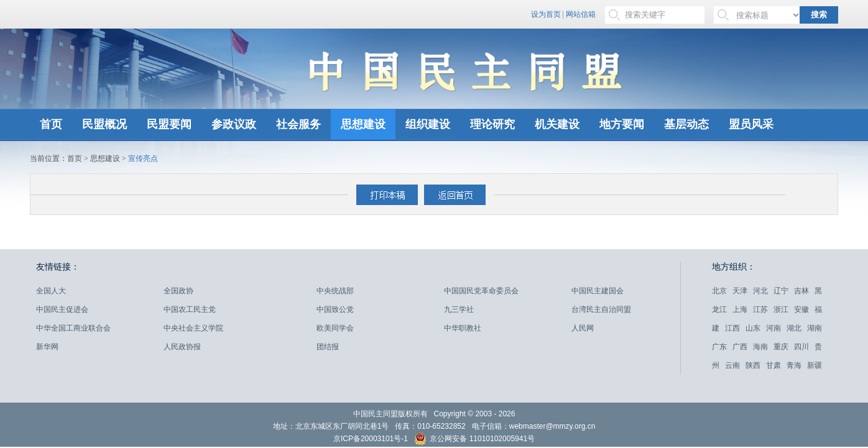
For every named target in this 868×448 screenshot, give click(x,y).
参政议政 (234, 124)
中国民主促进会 (62, 309)
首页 (51, 124)
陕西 (753, 365)
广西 (740, 347)
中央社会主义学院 (193, 328)
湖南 (815, 328)
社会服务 (298, 124)
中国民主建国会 (598, 291)
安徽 (801, 309)
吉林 (801, 291)
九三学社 (459, 309)
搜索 (819, 15)
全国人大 (51, 291)
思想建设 (363, 124)
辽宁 (781, 291)
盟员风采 (751, 124)
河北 (760, 291)
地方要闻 (622, 124)
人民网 (583, 328)
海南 (760, 347)
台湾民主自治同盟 (601, 309)
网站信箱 (581, 14)
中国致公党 (335, 309)
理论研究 (492, 124)
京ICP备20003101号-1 (371, 439)
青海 (794, 365)
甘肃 (773, 365)
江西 (732, 328)
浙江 (781, 309)
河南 (773, 328)
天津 (740, 291)
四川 (801, 347)
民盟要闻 (169, 124)
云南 (732, 365)
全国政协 (178, 291)
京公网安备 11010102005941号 (474, 440)
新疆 (815, 365)
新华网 (47, 347)
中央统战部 (335, 291)
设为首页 (546, 14)
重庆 (781, 347)
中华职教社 (463, 328)
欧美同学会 (335, 328)
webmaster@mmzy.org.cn (552, 426)
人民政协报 (182, 347)
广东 (719, 347)
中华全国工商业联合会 (73, 328)
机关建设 (557, 124)
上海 (740, 309)
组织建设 (428, 124)
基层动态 (686, 124)
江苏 (760, 309)
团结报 (328, 347)
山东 (753, 328)
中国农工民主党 (190, 309)
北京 (719, 291)
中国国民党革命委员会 (481, 291)
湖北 (794, 328)
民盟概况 (104, 124)
